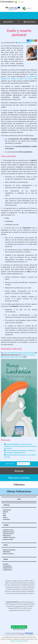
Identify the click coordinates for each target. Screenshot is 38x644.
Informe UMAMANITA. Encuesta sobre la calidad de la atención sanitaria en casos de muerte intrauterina (20, 446)
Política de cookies (22, 641)
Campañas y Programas (9, 537)
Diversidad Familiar (8, 534)
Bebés (19, 43)
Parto (29, 43)
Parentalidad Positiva (9, 532)
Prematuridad (7, 536)
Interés (6, 525)
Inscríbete (6, 564)
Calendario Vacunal (8, 530)
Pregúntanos (6, 552)
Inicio (19, 499)
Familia (24, 43)
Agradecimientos (7, 568)
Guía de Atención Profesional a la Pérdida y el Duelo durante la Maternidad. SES (20, 452)
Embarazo (6, 512)
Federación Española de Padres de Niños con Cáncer (19, 77)
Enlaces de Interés (8, 539)
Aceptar (13, 641)
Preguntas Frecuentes (9, 550)
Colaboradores (7, 566)
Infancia (5, 518)
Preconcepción (7, 510)
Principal (7, 505)
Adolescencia (6, 519)
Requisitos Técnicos (8, 554)
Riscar (6, 559)
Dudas (6, 545)
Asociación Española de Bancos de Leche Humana (19, 353)
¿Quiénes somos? (7, 570)
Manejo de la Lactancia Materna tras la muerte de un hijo (18, 356)
